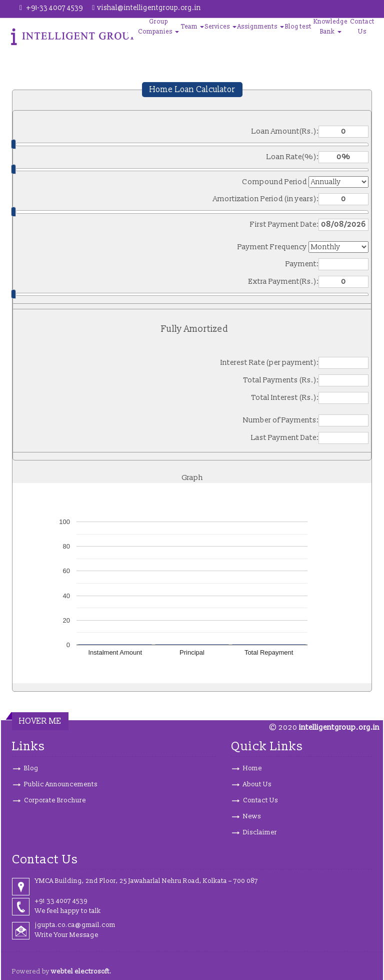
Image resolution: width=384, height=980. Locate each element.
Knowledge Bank (330, 27)
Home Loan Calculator (192, 90)
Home (252, 768)
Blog (292, 27)
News (252, 816)
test (305, 27)
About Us (257, 784)
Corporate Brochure (55, 800)
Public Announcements (61, 784)
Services (221, 27)
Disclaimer (260, 832)
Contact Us (362, 27)
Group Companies (158, 27)
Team (192, 27)
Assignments (261, 27)
